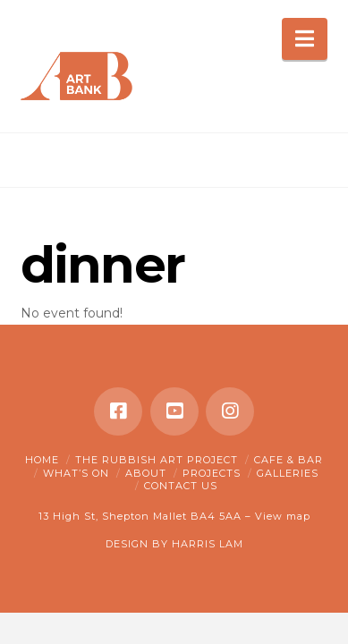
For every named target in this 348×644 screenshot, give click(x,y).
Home (42, 460)
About (146, 473)
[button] (305, 39)
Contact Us (181, 486)
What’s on (76, 473)
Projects (212, 473)
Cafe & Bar (289, 460)
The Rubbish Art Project (157, 460)
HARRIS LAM (208, 544)
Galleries (288, 473)
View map (283, 516)
